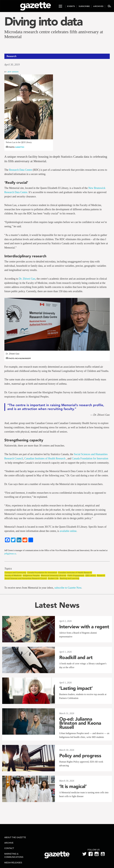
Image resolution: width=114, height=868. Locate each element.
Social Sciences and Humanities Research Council (26, 578)
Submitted (20, 147)
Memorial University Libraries (54, 575)
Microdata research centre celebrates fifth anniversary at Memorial (54, 34)
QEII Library (91, 575)
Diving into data (43, 21)
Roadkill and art (76, 657)
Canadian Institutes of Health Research (45, 458)
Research (101, 575)
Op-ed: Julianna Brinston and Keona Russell (80, 723)
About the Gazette (15, 837)
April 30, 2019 (12, 65)
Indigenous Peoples (31, 575)
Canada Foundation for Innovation (90, 458)
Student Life (53, 578)
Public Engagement (76, 575)
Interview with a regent (84, 627)
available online (68, 531)
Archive (9, 843)
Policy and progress (80, 756)
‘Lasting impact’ (76, 688)
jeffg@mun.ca (10, 554)
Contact (9, 848)
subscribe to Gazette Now (68, 588)
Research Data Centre (21, 170)
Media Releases (13, 863)
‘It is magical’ (73, 786)
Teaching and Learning (69, 578)
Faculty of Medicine (13, 575)
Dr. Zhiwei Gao (27, 279)
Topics (8, 569)
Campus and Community (15, 573)
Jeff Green (13, 72)
